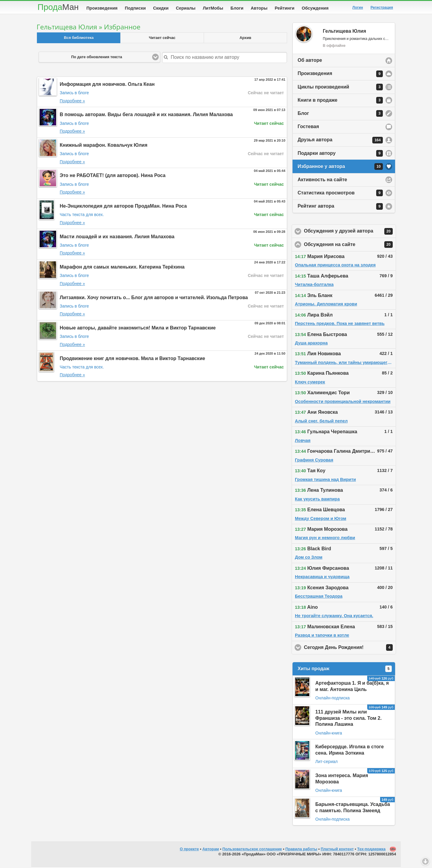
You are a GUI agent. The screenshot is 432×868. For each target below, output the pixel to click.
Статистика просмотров (340, 194)
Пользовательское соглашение (252, 850)
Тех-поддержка (372, 850)
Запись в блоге (74, 94)
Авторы (259, 8)
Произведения (102, 8)
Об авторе (310, 61)
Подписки (135, 8)
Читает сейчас (162, 39)
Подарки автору (340, 155)
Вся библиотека (79, 39)
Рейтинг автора (340, 208)
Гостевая (308, 128)
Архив (246, 39)
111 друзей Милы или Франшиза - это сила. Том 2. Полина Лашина (348, 719)
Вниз (425, 861)
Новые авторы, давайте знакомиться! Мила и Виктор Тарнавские (138, 329)
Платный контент (337, 850)
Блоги (237, 8)
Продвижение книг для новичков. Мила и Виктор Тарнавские (132, 360)
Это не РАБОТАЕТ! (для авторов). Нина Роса (113, 177)
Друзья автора (340, 141)
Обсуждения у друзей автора (350, 233)
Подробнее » (72, 102)
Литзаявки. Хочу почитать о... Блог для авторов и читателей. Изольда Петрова (154, 299)
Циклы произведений (340, 88)
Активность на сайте (322, 181)
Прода (58, 7)
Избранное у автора (340, 168)
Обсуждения (315, 8)
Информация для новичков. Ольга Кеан (107, 85)
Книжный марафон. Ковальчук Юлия (103, 146)
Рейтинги (285, 8)
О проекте (189, 850)
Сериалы (186, 8)
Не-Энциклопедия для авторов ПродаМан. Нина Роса (123, 207)
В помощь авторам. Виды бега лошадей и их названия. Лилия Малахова (146, 116)
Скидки (161, 8)
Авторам (211, 850)
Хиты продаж (345, 670)
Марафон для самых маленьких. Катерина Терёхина (122, 268)
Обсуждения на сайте (350, 246)
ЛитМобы (213, 8)
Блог (340, 115)
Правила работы (301, 850)
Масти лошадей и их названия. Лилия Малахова (117, 238)
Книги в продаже (340, 101)
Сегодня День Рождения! (350, 649)
